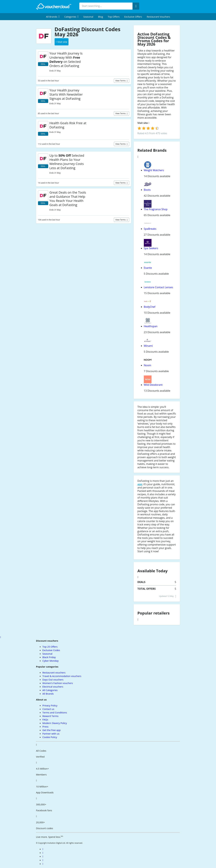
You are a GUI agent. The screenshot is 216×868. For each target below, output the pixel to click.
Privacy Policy (50, 705)
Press (45, 727)
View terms (121, 81)
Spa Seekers (151, 248)
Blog (100, 17)
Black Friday (49, 657)
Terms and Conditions (55, 712)
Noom (148, 365)
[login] (148, 128)
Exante (148, 268)
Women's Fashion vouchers (58, 683)
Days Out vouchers (53, 680)
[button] (53, 17)
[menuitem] (53, 17)
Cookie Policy (50, 737)
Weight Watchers (154, 170)
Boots (147, 190)
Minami (148, 346)
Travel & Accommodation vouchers (62, 676)
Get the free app (52, 730)
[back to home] (54, 7)
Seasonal (88, 17)
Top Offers (114, 17)
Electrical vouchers (53, 687)
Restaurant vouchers (158, 17)
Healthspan (151, 326)
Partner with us (51, 734)
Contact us (48, 709)
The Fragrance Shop (156, 209)
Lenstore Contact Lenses (158, 287)
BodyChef (150, 307)
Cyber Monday (51, 661)
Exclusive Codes (51, 650)
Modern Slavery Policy (55, 723)
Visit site (143, 123)
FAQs (45, 719)
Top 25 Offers (50, 647)
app (140, 484)
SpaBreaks (150, 229)
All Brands (48, 694)
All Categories (50, 690)
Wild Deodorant (153, 385)
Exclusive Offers (133, 17)
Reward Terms (51, 716)
